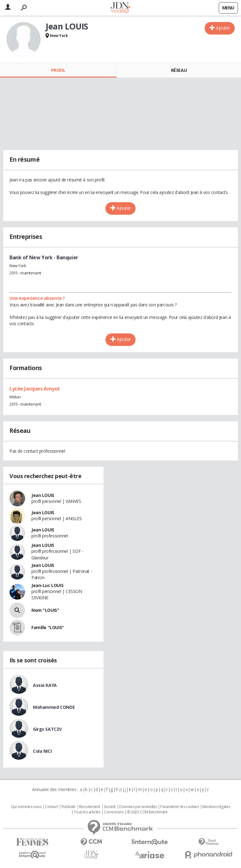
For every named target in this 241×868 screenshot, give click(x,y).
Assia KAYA (45, 685)
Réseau (179, 70)
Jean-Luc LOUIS (47, 585)
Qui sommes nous (26, 807)
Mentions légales (216, 807)
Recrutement (90, 807)
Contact (51, 807)
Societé (110, 807)
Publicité (68, 807)
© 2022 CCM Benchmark (147, 812)
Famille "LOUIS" (48, 627)
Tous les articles (87, 812)
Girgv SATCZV (47, 729)
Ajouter (223, 28)
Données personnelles (138, 807)
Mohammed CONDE (54, 707)
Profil (58, 70)
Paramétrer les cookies (179, 807)
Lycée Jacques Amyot (35, 389)
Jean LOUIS (43, 495)
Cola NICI (42, 751)
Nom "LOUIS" (45, 610)
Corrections (114, 812)
